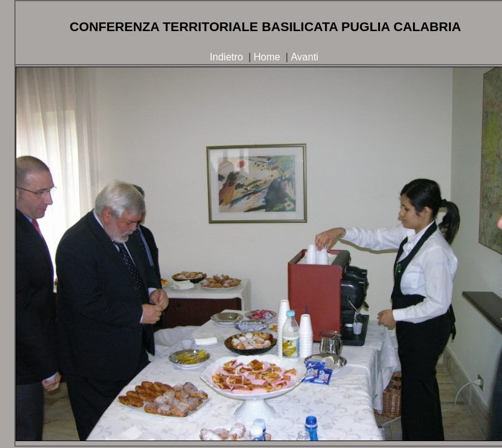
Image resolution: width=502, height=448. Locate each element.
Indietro (226, 57)
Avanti (305, 57)
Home (267, 57)
